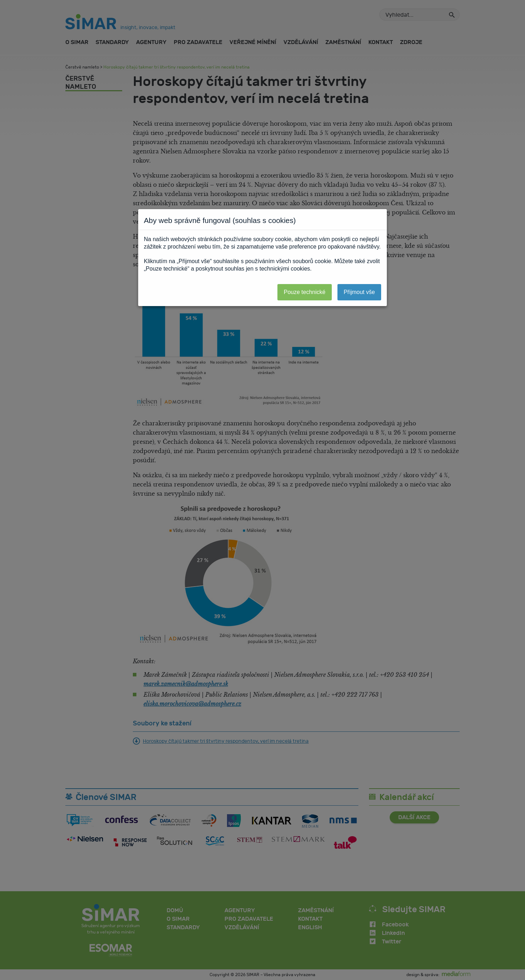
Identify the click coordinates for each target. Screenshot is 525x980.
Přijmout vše (359, 292)
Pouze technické (305, 292)
